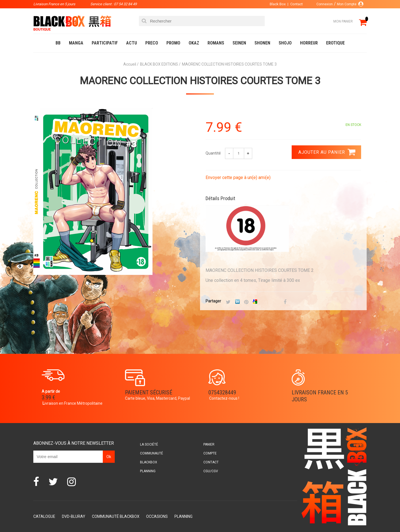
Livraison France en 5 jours (320, 396)
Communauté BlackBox (116, 516)
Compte (210, 453)
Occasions (157, 516)
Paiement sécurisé (149, 392)
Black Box (278, 4)
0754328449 (222, 392)
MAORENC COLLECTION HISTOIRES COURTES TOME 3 (200, 81)
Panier (209, 444)
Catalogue (44, 516)
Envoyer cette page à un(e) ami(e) (238, 177)
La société (149, 444)
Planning (148, 471)
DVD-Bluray (74, 516)
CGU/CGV (211, 471)
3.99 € (48, 397)
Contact (297, 4)
